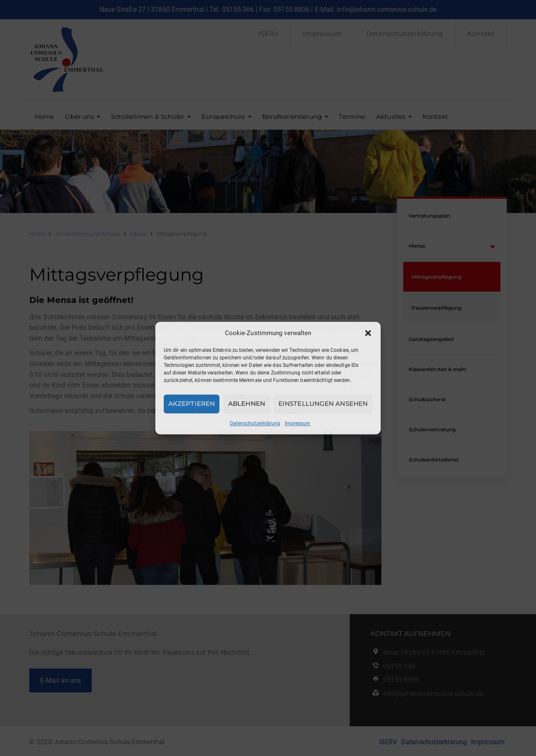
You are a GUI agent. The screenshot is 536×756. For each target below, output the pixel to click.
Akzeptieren (192, 404)
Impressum (298, 423)
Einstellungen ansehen (323, 404)
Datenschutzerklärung (255, 423)
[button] (368, 333)
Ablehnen (247, 404)
